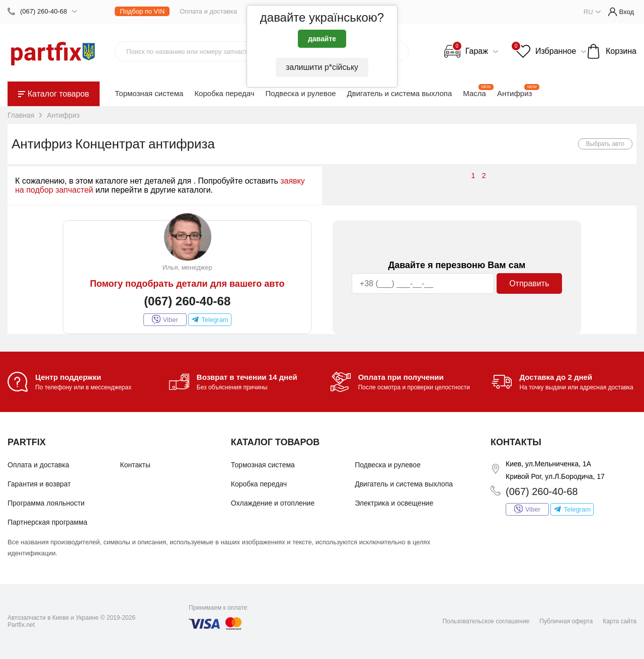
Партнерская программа (48, 522)
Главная (21, 115)
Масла (474, 93)
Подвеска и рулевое (301, 93)
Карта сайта (620, 621)
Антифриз (514, 93)
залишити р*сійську (322, 67)
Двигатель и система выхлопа (400, 93)
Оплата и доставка (208, 11)
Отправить (529, 283)
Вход (621, 12)
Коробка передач (224, 93)
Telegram (210, 319)
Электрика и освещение (394, 503)
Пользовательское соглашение (486, 621)
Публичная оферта (566, 621)
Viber (165, 319)
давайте (322, 39)
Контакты (135, 465)
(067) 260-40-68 (44, 11)
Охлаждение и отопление (273, 503)
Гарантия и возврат (39, 484)
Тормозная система (149, 93)
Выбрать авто (606, 144)
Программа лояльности (46, 503)
